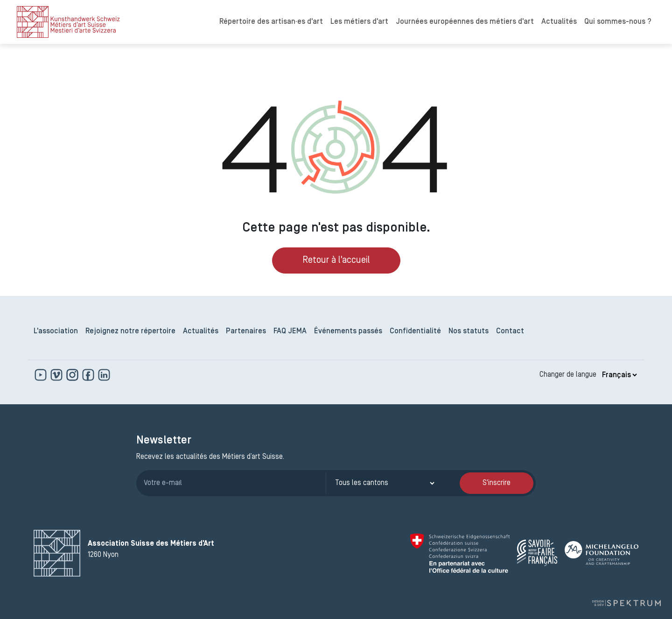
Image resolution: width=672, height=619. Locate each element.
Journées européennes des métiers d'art (465, 22)
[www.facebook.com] (89, 375)
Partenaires (246, 331)
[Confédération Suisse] (460, 553)
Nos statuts (469, 331)
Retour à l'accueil (336, 260)
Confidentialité (415, 331)
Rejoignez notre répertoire (130, 331)
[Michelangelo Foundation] (602, 553)
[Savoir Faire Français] (537, 553)
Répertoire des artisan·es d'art (271, 22)
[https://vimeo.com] (57, 375)
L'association (56, 331)
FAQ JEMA (290, 331)
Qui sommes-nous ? (618, 22)
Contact (510, 331)
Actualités (559, 22)
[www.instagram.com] (73, 375)
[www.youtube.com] (42, 375)
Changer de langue (568, 375)
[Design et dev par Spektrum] (626, 603)
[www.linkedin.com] (104, 375)
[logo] (68, 22)
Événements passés (348, 331)
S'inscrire (497, 483)
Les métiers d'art (359, 22)
